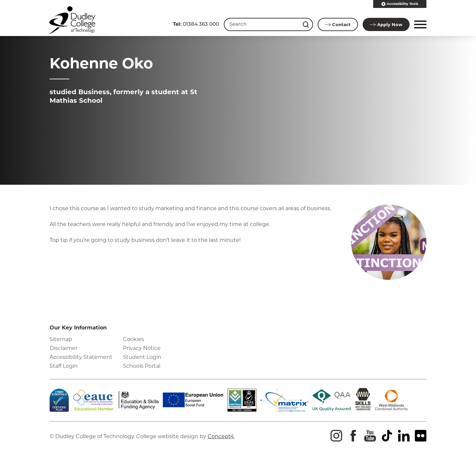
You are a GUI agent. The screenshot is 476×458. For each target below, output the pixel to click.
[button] (419, 24)
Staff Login (64, 366)
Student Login (142, 357)
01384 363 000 (196, 24)
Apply (386, 24)
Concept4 (221, 436)
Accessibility (400, 4)
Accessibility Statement (81, 357)
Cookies (134, 339)
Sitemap (61, 339)
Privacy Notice (142, 348)
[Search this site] (306, 24)
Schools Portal (142, 366)
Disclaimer (63, 348)
